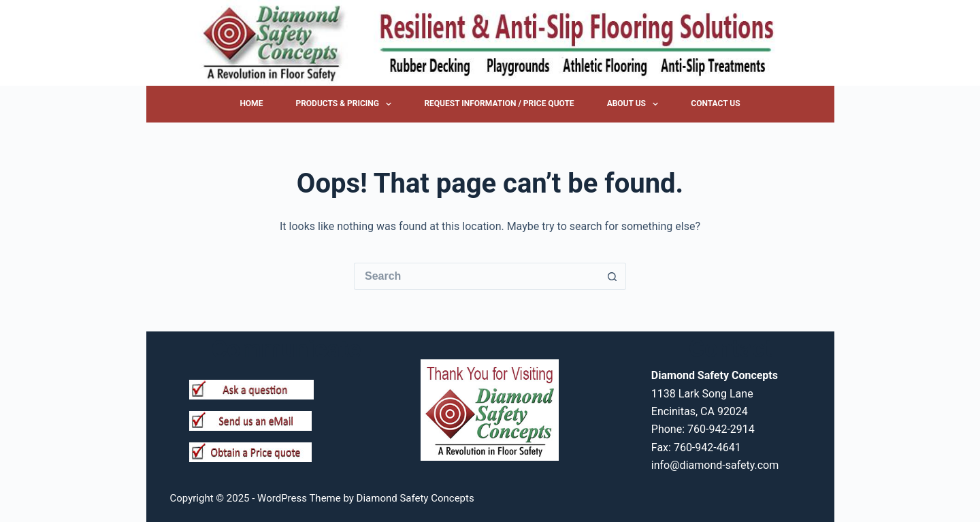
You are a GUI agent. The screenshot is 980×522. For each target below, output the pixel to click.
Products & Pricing (346, 104)
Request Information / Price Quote (499, 103)
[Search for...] (476, 276)
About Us (636, 104)
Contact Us (715, 103)
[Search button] (612, 276)
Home (251, 103)
